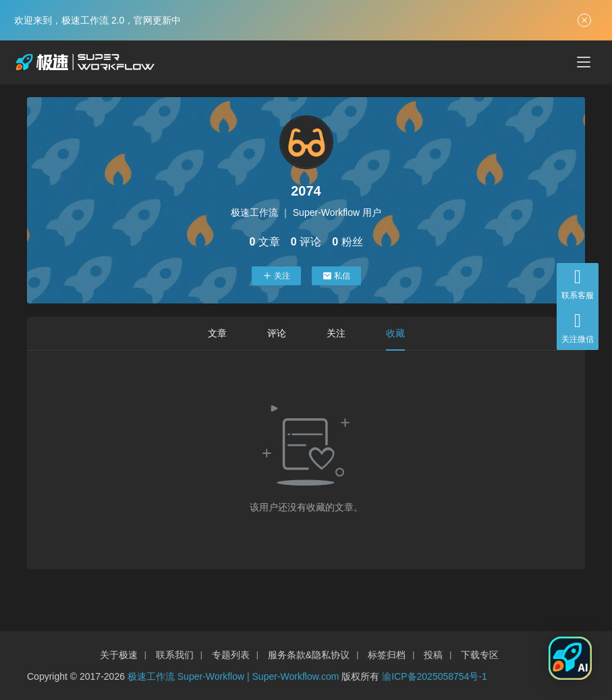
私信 (336, 276)
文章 (217, 333)
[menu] (584, 62)
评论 (277, 333)
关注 (276, 276)
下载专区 (480, 655)
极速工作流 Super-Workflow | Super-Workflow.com (233, 676)
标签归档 (387, 655)
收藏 (395, 333)
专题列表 (231, 655)
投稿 (433, 655)
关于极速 (119, 655)
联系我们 (175, 655)
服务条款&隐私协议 (309, 655)
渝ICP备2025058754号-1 (435, 676)
